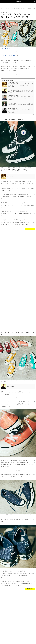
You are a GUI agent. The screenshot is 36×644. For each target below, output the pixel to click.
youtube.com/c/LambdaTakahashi (15, 106)
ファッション (7, 8)
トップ (2, 8)
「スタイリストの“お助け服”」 (8, 56)
